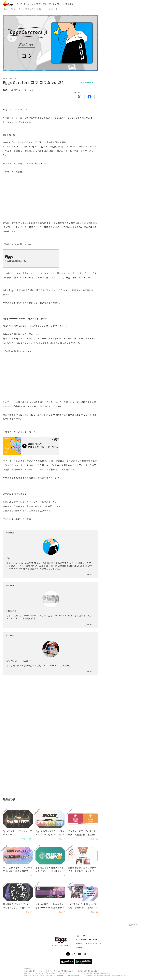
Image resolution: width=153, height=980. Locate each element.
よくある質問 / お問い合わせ (87, 940)
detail (90, 574)
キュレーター (54, 9)
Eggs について (81, 936)
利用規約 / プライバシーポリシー (88, 944)
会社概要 (79, 948)
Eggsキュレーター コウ (22, 90)
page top (133, 925)
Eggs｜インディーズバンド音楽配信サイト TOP (23, 9)
